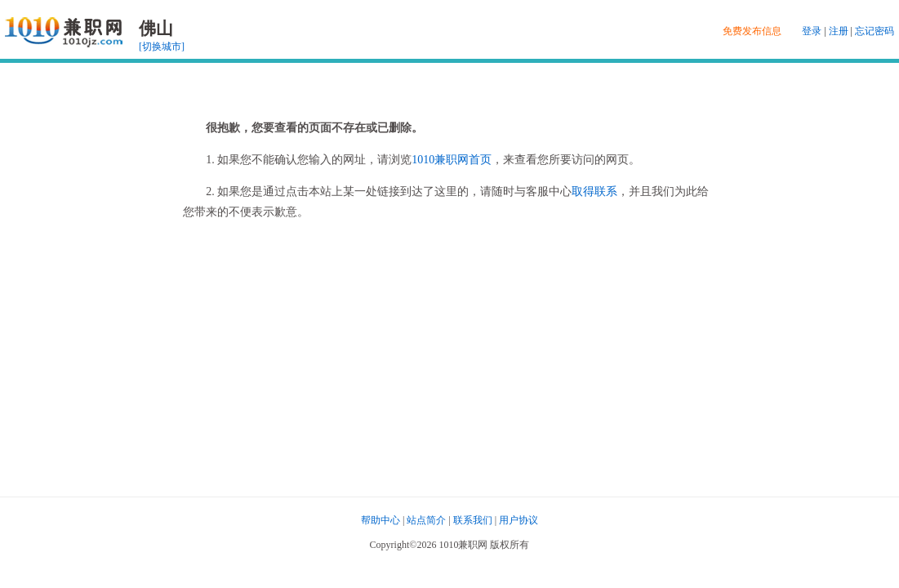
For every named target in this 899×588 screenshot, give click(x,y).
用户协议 (518, 520)
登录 (812, 31)
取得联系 (594, 192)
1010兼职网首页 (452, 160)
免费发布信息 (752, 31)
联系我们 (473, 520)
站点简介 (426, 520)
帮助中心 (381, 520)
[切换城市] (162, 47)
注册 (839, 31)
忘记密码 (875, 31)
